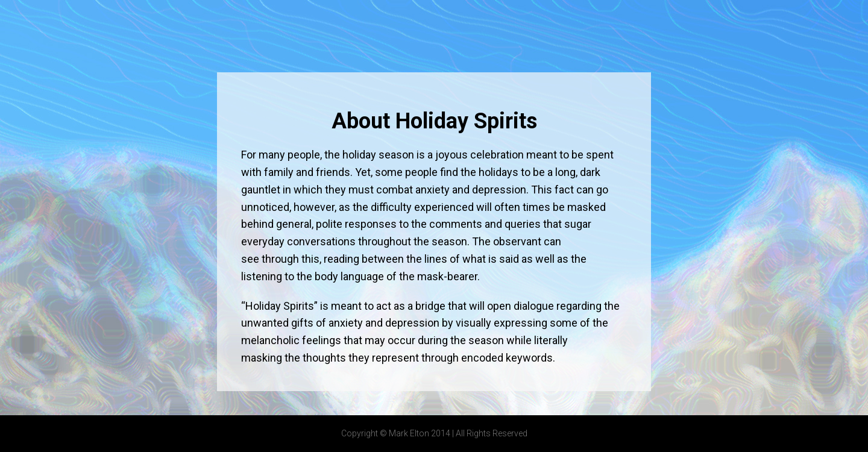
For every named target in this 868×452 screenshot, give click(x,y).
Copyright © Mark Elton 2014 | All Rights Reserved (434, 433)
